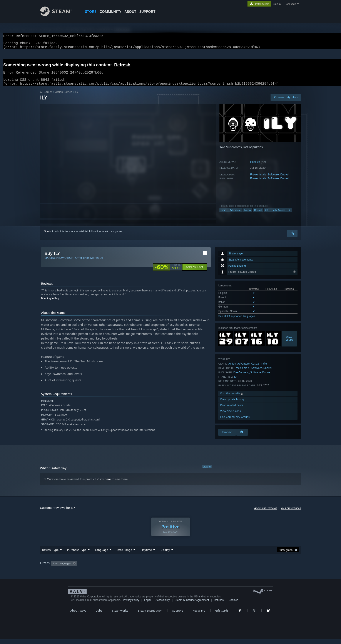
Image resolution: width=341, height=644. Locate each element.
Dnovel (285, 180)
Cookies (233, 605)
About (130, 12)
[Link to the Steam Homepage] (59, 15)
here (108, 484)
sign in (277, 4)
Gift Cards (222, 616)
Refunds (219, 605)
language (291, 4)
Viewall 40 (289, 344)
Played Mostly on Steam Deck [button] (171, 568)
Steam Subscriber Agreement (192, 605)
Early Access (278, 215)
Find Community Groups (235, 422)
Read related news (232, 410)
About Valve (78, 616)
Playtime (146, 555)
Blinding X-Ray (50, 304)
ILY (235, 382)
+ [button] (289, 215)
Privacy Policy (131, 605)
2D (267, 215)
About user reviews (266, 513)
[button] (195, 272)
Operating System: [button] (207, 568)
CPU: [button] (230, 568)
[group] (170, 569)
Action (247, 215)
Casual (258, 215)
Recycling (199, 616)
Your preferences (291, 513)
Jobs (99, 616)
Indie (224, 215)
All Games (46, 97)
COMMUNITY (110, 12)
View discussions (230, 416)
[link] (167, 272)
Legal (147, 605)
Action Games (64, 97)
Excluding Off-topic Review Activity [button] (106, 568)
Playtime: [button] (140, 568)
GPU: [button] (244, 568)
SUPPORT (147, 12)
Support (178, 616)
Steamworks (120, 616)
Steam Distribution (150, 616)
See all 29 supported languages (237, 321)
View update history (232, 404)
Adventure (235, 215)
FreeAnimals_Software (264, 180)
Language (102, 555)
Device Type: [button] (263, 568)
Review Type (50, 555)
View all (207, 472)
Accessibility (163, 605)
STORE (91, 12)
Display (165, 555)
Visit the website (232, 399)
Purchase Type (77, 555)
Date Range (124, 555)
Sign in (48, 237)
